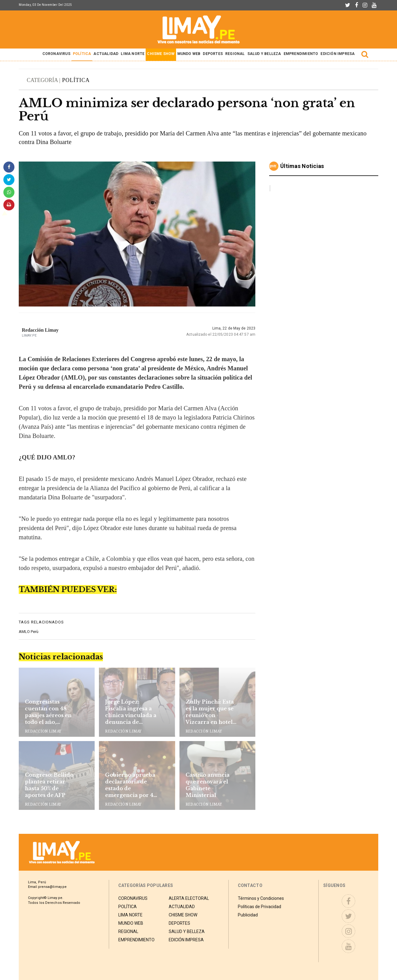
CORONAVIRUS (56, 54)
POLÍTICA (82, 54)
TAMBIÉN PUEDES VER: (68, 590)
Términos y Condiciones (261, 898)
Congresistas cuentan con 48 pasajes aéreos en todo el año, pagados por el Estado (48, 712)
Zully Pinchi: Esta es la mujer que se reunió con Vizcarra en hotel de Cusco (210, 712)
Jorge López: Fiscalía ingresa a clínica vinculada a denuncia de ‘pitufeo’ (131, 712)
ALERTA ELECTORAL (189, 898)
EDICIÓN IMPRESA (338, 54)
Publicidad (248, 914)
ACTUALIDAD (106, 54)
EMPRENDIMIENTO (301, 54)
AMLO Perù (29, 632)
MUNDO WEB (189, 54)
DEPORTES (213, 54)
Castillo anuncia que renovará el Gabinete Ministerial (208, 785)
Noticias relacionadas (61, 657)
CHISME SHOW (161, 54)
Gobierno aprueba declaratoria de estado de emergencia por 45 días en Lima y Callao (131, 785)
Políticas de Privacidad (259, 906)
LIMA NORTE (133, 54)
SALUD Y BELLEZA (264, 54)
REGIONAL (235, 54)
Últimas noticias (302, 166)
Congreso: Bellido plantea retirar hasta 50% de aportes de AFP (49, 785)
